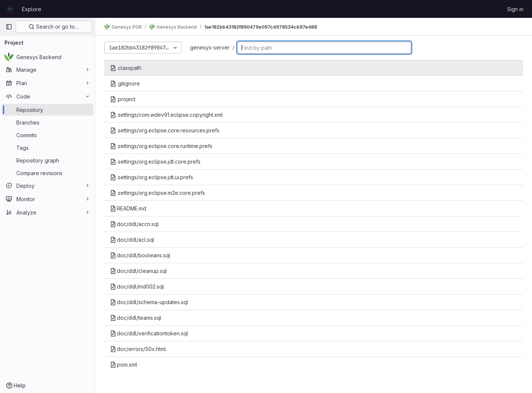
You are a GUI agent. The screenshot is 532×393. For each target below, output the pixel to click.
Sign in (515, 9)
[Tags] (47, 148)
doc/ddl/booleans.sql (140, 255)
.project (123, 99)
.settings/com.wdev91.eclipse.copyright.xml (166, 115)
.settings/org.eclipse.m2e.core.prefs (158, 193)
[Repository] (47, 110)
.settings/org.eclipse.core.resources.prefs (165, 130)
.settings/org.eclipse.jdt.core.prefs (155, 162)
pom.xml (124, 365)
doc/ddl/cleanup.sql (139, 271)
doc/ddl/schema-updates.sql (149, 302)
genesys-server (210, 47)
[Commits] (47, 135)
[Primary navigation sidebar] (9, 27)
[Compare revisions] (47, 173)
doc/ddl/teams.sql (136, 318)
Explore (32, 9)
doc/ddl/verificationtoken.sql (149, 333)
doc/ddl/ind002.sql (137, 286)
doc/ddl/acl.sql (132, 240)
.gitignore (125, 83)
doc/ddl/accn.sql (134, 224)
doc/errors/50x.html (138, 349)
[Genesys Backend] (47, 57)
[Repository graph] (47, 160)
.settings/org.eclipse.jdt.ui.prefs (152, 177)
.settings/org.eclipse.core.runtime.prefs (161, 146)
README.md (128, 208)
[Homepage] (10, 9)
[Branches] (47, 122)
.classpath (126, 68)
